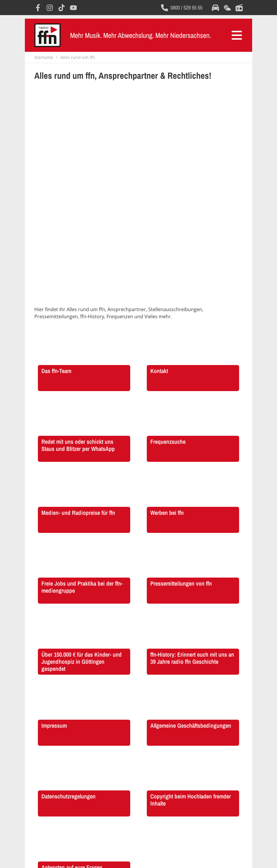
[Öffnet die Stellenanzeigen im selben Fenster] (138, 776)
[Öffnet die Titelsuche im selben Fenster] (239, 8)
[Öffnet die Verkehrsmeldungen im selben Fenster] (215, 8)
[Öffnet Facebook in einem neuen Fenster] (38, 8)
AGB (100, 857)
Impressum (82, 857)
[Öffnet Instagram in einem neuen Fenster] (50, 8)
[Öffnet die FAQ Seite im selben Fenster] (182, 776)
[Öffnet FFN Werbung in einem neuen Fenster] (95, 776)
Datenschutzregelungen (129, 857)
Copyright (162, 857)
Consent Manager (190, 857)
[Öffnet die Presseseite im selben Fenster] (226, 776)
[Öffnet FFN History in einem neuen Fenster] (51, 776)
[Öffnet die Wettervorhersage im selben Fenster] (227, 8)
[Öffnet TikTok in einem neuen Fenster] (62, 8)
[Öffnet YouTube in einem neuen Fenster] (73, 8)
